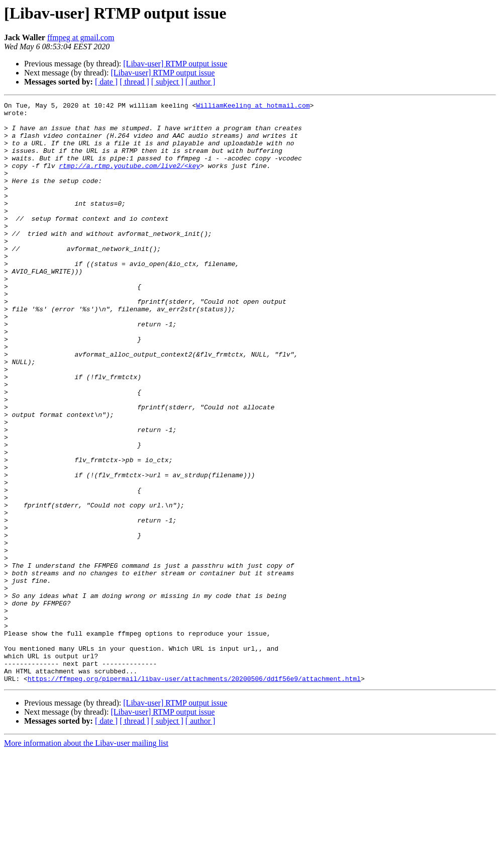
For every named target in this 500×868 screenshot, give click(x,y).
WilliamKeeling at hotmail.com (253, 107)
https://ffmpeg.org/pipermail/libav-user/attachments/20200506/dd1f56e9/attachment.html (194, 795)
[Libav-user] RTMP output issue (175, 64)
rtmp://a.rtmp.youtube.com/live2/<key (129, 179)
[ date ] (106, 82)
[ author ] (201, 82)
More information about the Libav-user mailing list (86, 859)
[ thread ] (134, 82)
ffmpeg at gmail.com (81, 37)
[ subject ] (167, 82)
